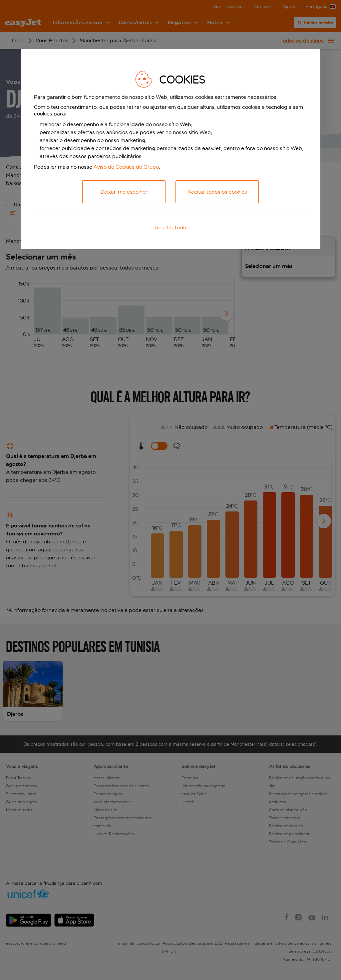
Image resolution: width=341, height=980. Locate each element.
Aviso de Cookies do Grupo (126, 167)
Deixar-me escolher (124, 192)
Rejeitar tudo (171, 227)
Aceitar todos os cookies (217, 192)
